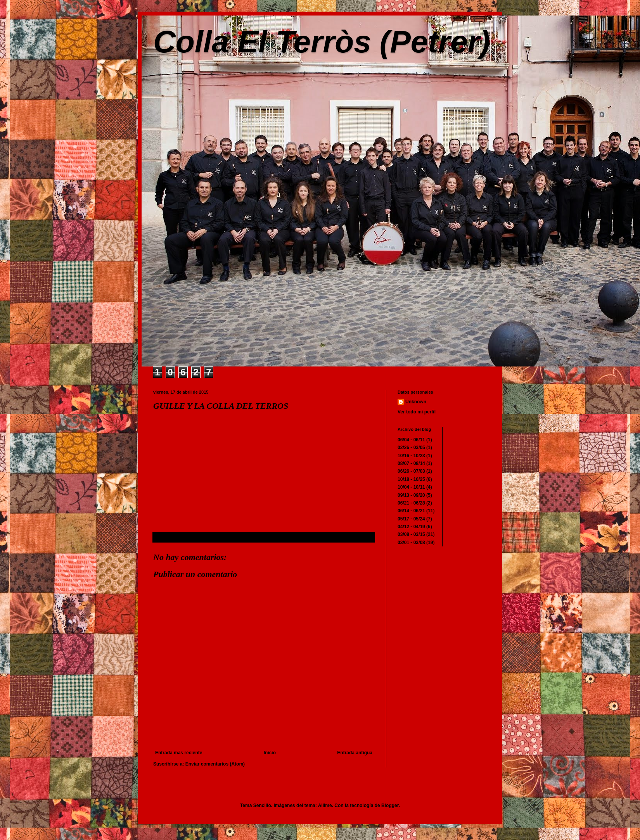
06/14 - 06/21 (411, 511)
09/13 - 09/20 (411, 495)
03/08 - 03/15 (411, 534)
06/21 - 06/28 (411, 503)
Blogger (390, 805)
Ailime (325, 805)
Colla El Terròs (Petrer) (322, 42)
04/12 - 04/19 (411, 527)
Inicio (270, 753)
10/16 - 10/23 (411, 456)
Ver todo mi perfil (417, 412)
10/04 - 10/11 (411, 487)
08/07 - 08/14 (411, 463)
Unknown (416, 402)
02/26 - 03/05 (411, 448)
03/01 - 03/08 (411, 543)
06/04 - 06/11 (411, 440)
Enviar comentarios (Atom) (215, 764)
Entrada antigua (355, 753)
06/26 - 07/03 (411, 471)
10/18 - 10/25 (411, 479)
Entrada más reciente (179, 753)
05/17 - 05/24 (411, 519)
